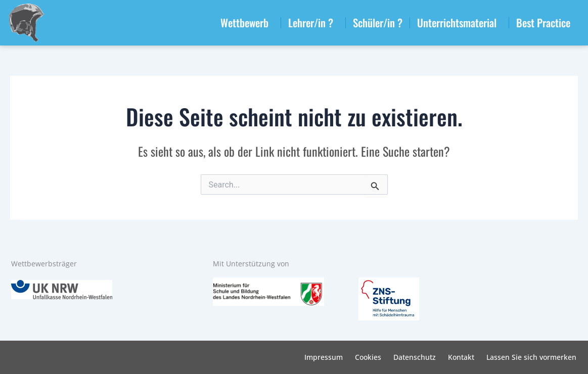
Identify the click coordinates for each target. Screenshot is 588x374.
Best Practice (546, 22)
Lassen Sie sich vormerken (531, 357)
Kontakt (461, 357)
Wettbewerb (247, 22)
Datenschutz (415, 357)
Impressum (324, 357)
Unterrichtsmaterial (459, 22)
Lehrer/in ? (313, 22)
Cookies (368, 357)
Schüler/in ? (378, 22)
